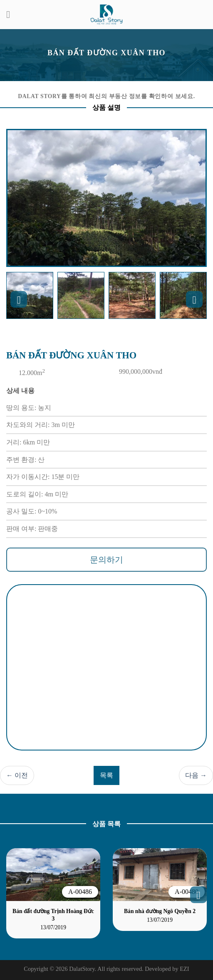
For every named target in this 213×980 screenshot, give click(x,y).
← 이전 (17, 775)
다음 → (196, 775)
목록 (106, 775)
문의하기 (106, 560)
